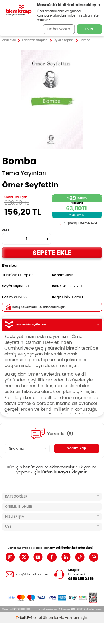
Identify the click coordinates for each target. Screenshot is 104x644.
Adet (6, 230)
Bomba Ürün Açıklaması (52, 325)
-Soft (21, 618)
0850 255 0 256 (81, 579)
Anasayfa (9, 40)
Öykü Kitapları (64, 40)
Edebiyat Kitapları (35, 40)
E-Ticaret (35, 618)
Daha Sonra (59, 29)
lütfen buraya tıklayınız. (64, 472)
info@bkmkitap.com (32, 574)
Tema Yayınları (24, 173)
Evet (89, 29)
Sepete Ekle (52, 252)
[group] (52, 99)
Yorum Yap (77, 448)
